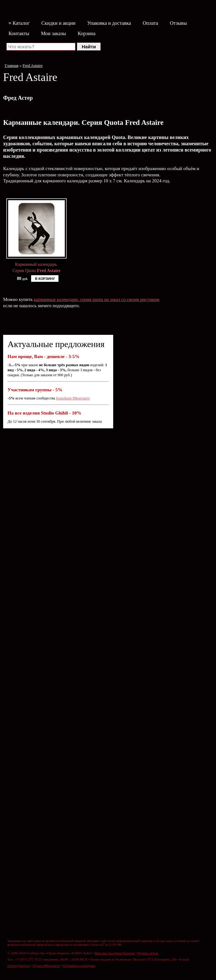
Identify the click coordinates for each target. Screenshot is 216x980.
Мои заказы (53, 33)
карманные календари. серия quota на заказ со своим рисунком (97, 299)
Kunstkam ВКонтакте (73, 398)
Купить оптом (148, 953)
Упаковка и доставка (109, 23)
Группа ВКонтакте (46, 966)
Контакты (19, 33)
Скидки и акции (58, 23)
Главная (12, 65)
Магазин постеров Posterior (115, 953)
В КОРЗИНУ (45, 279)
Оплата (150, 23)
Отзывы (178, 23)
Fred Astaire (33, 65)
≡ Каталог (19, 23)
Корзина (87, 33)
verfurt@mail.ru (19, 966)
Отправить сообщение (79, 966)
